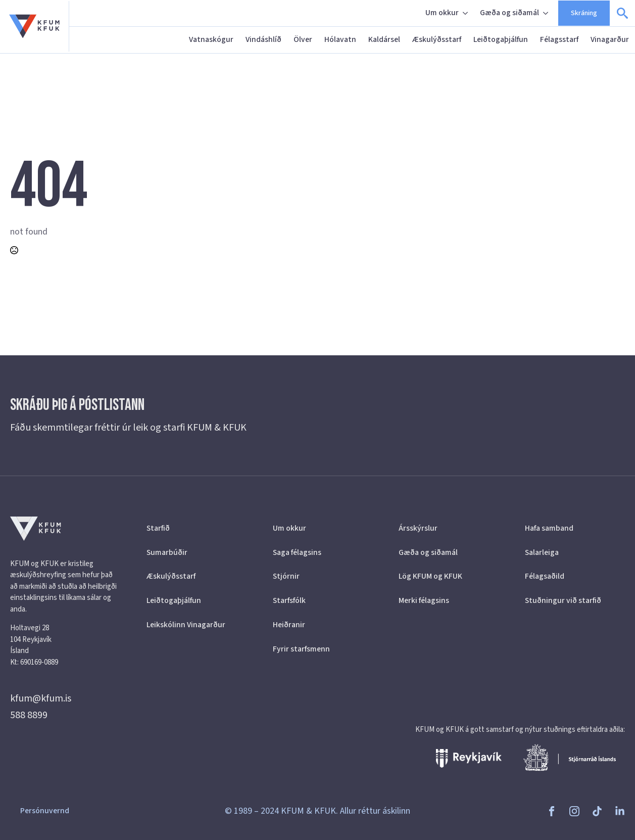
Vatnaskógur (211, 39)
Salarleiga (542, 552)
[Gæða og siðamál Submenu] (547, 13)
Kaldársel (384, 39)
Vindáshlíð (263, 39)
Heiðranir (289, 625)
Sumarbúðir (167, 552)
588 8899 (29, 715)
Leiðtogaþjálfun (501, 39)
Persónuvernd (45, 811)
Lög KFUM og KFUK (430, 576)
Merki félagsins (424, 600)
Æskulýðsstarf (437, 39)
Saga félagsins (297, 552)
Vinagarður (610, 39)
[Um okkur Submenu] (466, 13)
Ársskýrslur (418, 528)
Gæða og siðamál (509, 13)
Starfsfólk (289, 600)
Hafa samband (549, 528)
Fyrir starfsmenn (301, 649)
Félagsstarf (559, 39)
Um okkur (442, 13)
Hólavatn (340, 39)
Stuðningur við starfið (563, 600)
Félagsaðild (545, 576)
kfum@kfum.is (41, 698)
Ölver (303, 39)
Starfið (158, 528)
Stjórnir (286, 576)
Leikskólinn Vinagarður (186, 625)
